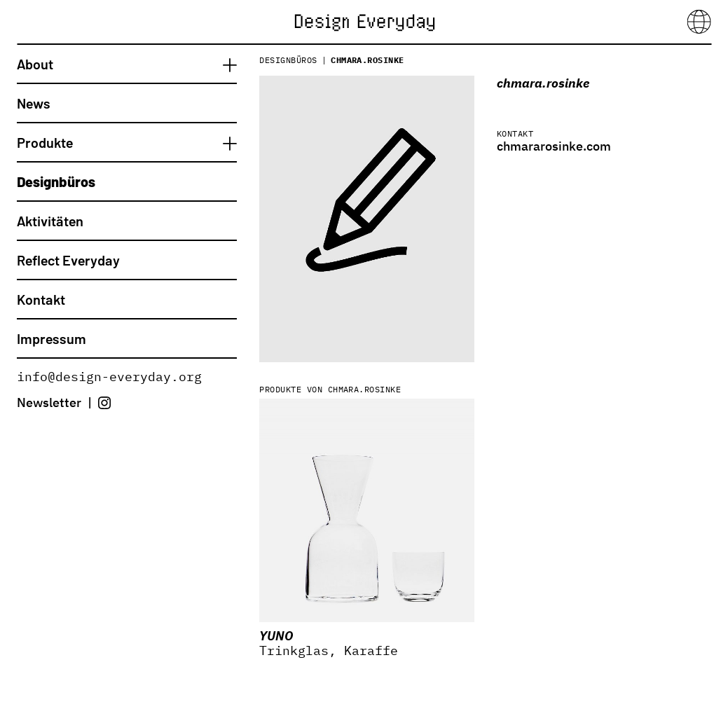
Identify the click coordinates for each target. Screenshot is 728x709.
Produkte (45, 142)
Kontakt (41, 299)
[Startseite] (364, 21)
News (34, 103)
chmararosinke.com (554, 146)
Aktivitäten (50, 221)
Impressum (51, 338)
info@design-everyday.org (109, 377)
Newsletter (49, 402)
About (35, 64)
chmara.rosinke (368, 60)
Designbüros (56, 181)
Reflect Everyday (68, 260)
